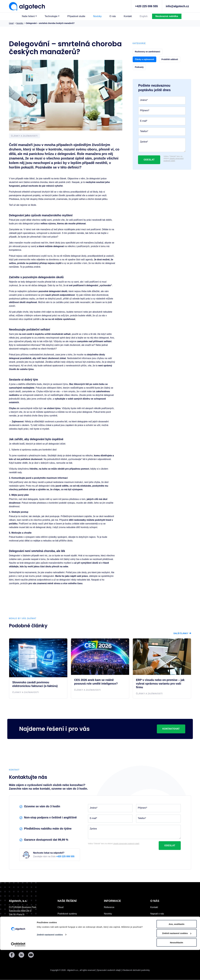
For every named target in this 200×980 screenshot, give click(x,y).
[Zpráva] (162, 145)
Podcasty (109, 940)
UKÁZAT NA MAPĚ (20, 918)
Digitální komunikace (68, 920)
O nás (113, 16)
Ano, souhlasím (177, 954)
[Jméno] (162, 100)
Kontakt (128, 16)
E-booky (108, 933)
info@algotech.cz (177, 6)
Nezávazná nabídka (167, 16)
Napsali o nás (157, 914)
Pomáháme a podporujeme (164, 927)
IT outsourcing (65, 927)
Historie (154, 920)
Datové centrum (158, 933)
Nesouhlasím (176, 972)
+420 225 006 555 (146, 6)
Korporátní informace (161, 940)
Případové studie (76, 16)
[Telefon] (162, 132)
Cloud (61, 907)
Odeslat (149, 160)
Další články (182, 633)
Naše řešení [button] (28, 16)
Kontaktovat (171, 729)
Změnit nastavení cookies (50, 965)
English (144, 16)
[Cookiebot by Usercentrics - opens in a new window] (18, 975)
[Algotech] (27, 6)
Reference (109, 907)
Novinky (97, 16)
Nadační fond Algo (114, 920)
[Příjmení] (162, 111)
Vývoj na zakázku (66, 940)
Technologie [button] (51, 16)
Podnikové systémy (67, 914)
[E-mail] (162, 121)
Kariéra (108, 927)
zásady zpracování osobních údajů (174, 160)
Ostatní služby (65, 933)
